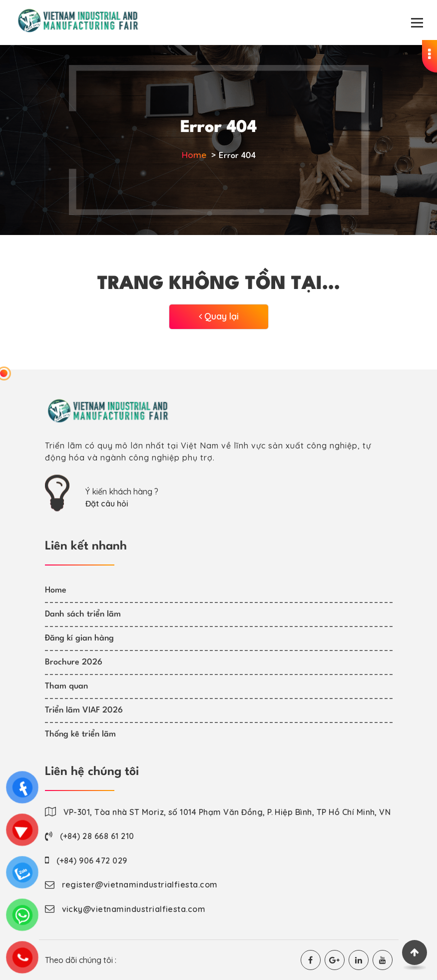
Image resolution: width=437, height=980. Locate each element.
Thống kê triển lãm (80, 734)
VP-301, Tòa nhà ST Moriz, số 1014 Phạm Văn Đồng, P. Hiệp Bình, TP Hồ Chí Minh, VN (227, 812)
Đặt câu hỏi (107, 503)
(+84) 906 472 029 (92, 860)
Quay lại (219, 316)
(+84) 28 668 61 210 (97, 836)
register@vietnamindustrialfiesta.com (140, 884)
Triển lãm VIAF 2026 (84, 710)
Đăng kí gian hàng (79, 638)
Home (194, 155)
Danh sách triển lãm (83, 614)
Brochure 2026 (74, 662)
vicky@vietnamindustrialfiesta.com (134, 909)
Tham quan (66, 686)
